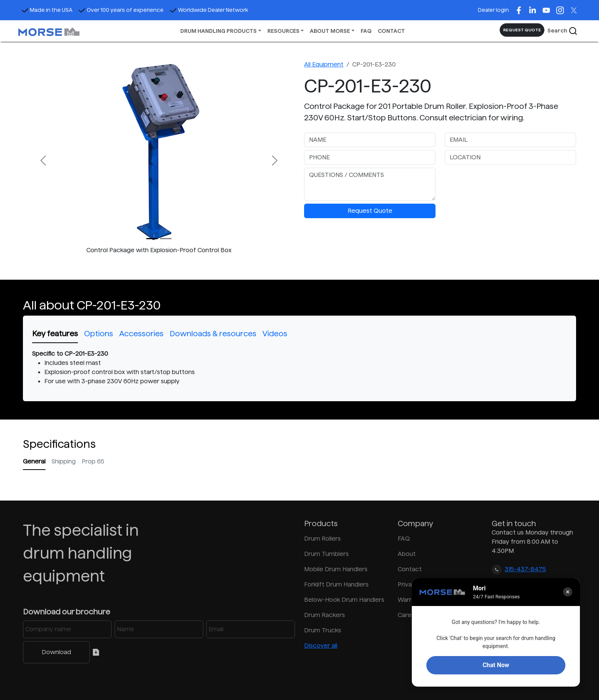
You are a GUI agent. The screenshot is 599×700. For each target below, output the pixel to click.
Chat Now (496, 665)
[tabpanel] (299, 368)
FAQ (366, 31)
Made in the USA (47, 10)
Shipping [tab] (64, 461)
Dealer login (493, 10)
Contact (410, 569)
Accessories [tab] (141, 334)
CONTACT (391, 31)
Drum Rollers (322, 539)
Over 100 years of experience (121, 10)
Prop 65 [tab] (93, 461)
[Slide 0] (152, 239)
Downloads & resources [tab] (213, 334)
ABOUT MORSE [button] (330, 31)
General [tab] (34, 461)
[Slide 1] (166, 239)
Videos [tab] (275, 334)
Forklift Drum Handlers (336, 584)
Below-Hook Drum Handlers (344, 600)
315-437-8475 (525, 569)
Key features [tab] (55, 334)
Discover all (321, 646)
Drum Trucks (323, 630)
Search (563, 31)
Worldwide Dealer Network (209, 10)
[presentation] (503, 183)
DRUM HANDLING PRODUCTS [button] (219, 31)
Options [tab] (99, 334)
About (407, 554)
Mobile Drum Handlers (336, 569)
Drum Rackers (325, 615)
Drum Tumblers (326, 554)
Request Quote (370, 211)
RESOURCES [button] (283, 31)
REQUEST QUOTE (522, 30)
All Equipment (324, 64)
